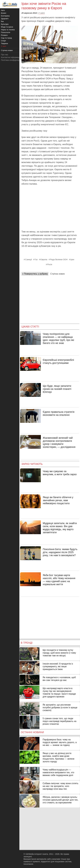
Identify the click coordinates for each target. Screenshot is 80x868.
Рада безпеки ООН (59, 259)
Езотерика (5, 16)
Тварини (4, 43)
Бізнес (4, 13)
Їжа (2, 21)
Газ (36, 259)
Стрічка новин (57, 274)
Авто (3, 10)
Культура (5, 24)
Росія (50, 264)
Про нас (5, 55)
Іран (72, 259)
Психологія (6, 32)
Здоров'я (5, 19)
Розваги (4, 35)
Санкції (29, 259)
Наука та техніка (8, 30)
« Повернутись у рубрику (35, 274)
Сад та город (6, 38)
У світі (42, 13)
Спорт (4, 41)
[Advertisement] (50, 208)
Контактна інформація (11, 57)
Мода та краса (7, 27)
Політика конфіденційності (13, 60)
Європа (44, 259)
